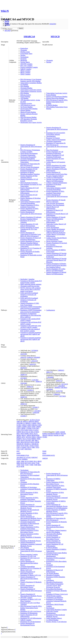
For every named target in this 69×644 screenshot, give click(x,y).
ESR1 (18, 430)
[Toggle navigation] (2, 17)
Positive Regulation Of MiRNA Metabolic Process (56, 511)
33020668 (36, 357)
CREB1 (23, 428)
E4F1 (38, 428)
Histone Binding (25, 110)
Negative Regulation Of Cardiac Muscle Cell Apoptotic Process (56, 166)
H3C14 (33, 432)
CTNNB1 (29, 428)
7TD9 (18, 465)
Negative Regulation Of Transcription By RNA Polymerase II (31, 147)
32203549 (23, 354)
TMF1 (33, 447)
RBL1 (37, 440)
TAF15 (29, 447)
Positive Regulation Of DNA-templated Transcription (30, 209)
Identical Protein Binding (28, 112)
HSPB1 (27, 434)
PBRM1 (34, 439)
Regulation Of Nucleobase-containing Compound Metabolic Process (31, 489)
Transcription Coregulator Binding (31, 83)
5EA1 (35, 461)
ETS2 (22, 430)
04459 (18, 453)
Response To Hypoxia (53, 138)
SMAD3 (51, 435)
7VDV (27, 465)
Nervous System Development (30, 167)
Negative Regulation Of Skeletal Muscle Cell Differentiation (56, 273)
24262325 (23, 357)
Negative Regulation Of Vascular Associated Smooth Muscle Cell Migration (56, 260)
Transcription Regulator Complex (57, 610)
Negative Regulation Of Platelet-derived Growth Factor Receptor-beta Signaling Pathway (56, 265)
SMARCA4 (29, 36)
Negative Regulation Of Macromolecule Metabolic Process (31, 595)
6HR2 (18, 463)
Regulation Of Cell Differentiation (31, 618)
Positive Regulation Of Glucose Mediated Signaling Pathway (30, 242)
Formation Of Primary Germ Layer (57, 594)
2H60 (23, 461)
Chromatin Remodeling (28, 159)
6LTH (22, 463)
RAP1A (23, 440)
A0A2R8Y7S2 (21, 457)
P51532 (19, 459)
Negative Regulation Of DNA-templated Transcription (30, 206)
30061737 (49, 372)
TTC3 (18, 449)
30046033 (58, 388)
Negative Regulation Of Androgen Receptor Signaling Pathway (31, 218)
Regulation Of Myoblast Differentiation (54, 185)
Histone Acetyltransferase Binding (57, 97)
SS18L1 (27, 446)
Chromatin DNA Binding (54, 534)
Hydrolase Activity (26, 103)
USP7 (22, 449)
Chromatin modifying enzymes (30, 286)
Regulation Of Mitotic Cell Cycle (31, 575)
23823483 (61, 386)
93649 (44, 451)
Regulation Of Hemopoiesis (29, 613)
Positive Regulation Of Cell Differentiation (29, 196)
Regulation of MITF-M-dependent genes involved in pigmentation (31, 308)
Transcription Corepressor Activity (31, 91)
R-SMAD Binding (52, 105)
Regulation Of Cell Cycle (28, 556)
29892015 (61, 370)
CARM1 (34, 423)
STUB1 (45, 437)
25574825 (23, 378)
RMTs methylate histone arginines (31, 284)
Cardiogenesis (51, 310)
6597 (18, 451)
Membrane (24, 60)
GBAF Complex (25, 74)
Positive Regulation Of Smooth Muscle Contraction (56, 201)
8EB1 (39, 465)
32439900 (49, 389)
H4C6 (37, 432)
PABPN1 (19, 439)
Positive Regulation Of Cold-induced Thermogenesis (29, 225)
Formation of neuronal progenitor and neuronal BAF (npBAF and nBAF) (31, 334)
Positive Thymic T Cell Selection (56, 622)
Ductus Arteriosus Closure (54, 241)
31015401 (37, 411)
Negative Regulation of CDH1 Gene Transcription (30, 304)
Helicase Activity (26, 95)
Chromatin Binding (26, 88)
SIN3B (37, 442)
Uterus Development (53, 227)
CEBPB (24, 427)
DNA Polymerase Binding (28, 117)
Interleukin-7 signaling (27, 279)
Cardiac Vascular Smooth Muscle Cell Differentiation (56, 239)
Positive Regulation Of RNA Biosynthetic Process (29, 493)
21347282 (35, 380)
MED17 (24, 435)
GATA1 (36, 430)
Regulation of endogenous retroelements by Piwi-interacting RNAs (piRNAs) (31, 315)
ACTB (32, 420)
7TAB (37, 463)
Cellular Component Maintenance (57, 183)
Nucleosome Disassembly (28, 157)
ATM (18, 423)
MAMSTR (51, 434)
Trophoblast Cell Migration (55, 598)
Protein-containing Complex (29, 67)
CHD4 (29, 427)
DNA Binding (25, 86)
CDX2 (40, 425)
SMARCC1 (28, 444)
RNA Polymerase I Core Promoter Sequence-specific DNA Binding (31, 80)
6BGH (40, 461)
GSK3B (62, 432)
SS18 (22, 446)
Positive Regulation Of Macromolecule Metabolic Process (31, 517)
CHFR (33, 427)
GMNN (19, 432)
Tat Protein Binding (26, 107)
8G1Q (18, 466)
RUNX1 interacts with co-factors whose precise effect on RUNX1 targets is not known (31, 289)
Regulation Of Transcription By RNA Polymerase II (30, 165)
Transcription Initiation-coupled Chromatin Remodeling (30, 202)
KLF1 (36, 434)
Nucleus (23, 55)
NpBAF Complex (26, 69)
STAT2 (32, 446)
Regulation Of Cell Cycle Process (31, 611)
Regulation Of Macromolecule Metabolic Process (30, 511)
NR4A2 (39, 437)
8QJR (22, 466)
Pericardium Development (54, 589)
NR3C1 (34, 437)
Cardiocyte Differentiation (54, 178)
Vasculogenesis (51, 136)
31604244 (36, 413)
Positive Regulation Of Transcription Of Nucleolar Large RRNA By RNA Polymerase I (31, 234)
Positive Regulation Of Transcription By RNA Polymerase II (31, 214)
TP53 (37, 447)
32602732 (59, 381)
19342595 (53, 24)
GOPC (58, 432)
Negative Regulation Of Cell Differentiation (29, 192)
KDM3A (45, 434)
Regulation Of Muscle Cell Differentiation (55, 211)
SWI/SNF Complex (26, 64)
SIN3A (32, 442)
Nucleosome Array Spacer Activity (31, 122)
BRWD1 (28, 423)
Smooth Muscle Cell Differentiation (53, 208)
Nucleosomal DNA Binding (29, 109)
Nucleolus (23, 59)
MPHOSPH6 (35, 435)
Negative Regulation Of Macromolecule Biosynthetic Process (29, 579)
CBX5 (39, 423)
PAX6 (29, 439)
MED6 (29, 435)
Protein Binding (25, 97)
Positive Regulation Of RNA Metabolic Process (29, 514)
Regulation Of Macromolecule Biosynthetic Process (30, 524)
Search (7, 21)
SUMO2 (24, 447)
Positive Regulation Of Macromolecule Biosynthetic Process (29, 563)
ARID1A (25, 422)
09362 (44, 453)
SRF (62, 435)
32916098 (50, 377)
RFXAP (27, 442)
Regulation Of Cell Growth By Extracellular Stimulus (56, 134)
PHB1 (39, 439)
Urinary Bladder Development (56, 229)
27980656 (56, 394)
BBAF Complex (25, 72)
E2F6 (34, 428)
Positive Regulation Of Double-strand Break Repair (30, 252)
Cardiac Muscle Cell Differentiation (53, 221)
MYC (24, 437)
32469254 (30, 357)
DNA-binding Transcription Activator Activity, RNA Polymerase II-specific (55, 585)
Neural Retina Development (29, 153)
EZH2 (26, 430)
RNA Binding (25, 93)
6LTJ (26, 463)
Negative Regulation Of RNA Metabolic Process (30, 535)
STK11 (19, 447)
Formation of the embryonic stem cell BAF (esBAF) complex (31, 326)
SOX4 (18, 446)
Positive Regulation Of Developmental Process (28, 624)
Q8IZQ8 (45, 458)
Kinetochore (24, 48)
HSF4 (22, 434)
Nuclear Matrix (25, 62)
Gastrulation (50, 580)
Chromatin (24, 50)
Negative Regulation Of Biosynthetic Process (28, 573)
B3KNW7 (35, 457)
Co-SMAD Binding (52, 620)
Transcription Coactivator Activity (31, 90)
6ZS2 (34, 463)
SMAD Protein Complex (54, 596)
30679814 (64, 388)
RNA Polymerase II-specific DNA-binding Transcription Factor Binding (57, 102)
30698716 (23, 375)
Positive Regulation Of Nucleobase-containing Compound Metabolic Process (31, 506)
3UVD (27, 461)
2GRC (19, 461)
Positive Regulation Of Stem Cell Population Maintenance (31, 239)
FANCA (31, 430)
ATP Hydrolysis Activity (28, 105)
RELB (23, 442)
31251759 (59, 391)
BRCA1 (23, 423)
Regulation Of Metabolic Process (31, 541)
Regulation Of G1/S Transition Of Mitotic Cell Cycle (31, 249)
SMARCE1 (35, 444)
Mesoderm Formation (53, 575)
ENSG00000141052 (49, 455)
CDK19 (24, 425)
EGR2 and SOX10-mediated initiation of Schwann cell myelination (29, 295)
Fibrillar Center (25, 52)
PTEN (18, 440)
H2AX (24, 432)
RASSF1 (29, 440)
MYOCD (55, 36)
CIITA (19, 428)
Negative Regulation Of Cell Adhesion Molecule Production (56, 232)
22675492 (62, 396)
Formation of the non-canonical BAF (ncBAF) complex (30, 330)
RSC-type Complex (26, 66)
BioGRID (8, 31)
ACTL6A (37, 420)
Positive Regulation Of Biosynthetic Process (27, 586)
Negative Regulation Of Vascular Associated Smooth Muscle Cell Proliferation (56, 255)
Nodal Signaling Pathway (54, 618)
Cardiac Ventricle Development (56, 140)
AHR (18, 422)
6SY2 (30, 463)
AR (21, 422)
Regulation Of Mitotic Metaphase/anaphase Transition (30, 173)
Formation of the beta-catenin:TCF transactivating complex (31, 282)
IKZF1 (32, 434)
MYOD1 (63, 434)
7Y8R (35, 465)
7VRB (31, 465)
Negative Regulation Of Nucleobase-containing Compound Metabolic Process (31, 544)
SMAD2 (45, 435)
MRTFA (19, 437)
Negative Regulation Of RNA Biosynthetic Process (30, 531)
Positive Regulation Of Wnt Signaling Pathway (29, 177)
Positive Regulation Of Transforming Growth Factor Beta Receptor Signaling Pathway (57, 174)
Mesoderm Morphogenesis (54, 582)
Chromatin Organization (28, 155)
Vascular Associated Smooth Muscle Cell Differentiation (55, 180)
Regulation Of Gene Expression (30, 520)
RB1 (33, 440)
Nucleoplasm (24, 57)
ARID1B (31, 422)
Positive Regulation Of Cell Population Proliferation (29, 170)
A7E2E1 (28, 457)
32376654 (34, 351)
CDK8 (29, 425)
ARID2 (36, 422)
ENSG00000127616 (23, 455)
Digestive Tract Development (55, 205)
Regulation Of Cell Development (31, 622)
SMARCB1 (20, 444)
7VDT (22, 465)
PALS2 (25, 439)
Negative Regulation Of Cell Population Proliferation (55, 156)
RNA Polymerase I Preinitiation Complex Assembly (30, 151)
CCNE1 (19, 425)
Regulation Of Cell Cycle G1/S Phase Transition (30, 559)
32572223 (64, 384)
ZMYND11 (28, 449)
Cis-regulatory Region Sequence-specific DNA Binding (56, 531)
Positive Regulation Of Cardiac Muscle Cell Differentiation (56, 270)
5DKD (31, 461)
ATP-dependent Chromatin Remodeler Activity (29, 120)
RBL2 (18, 442)
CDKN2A (34, 425)
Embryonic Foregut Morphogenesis (52, 612)
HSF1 (18, 434)
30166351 (23, 368)
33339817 (35, 407)
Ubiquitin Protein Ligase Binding (56, 553)
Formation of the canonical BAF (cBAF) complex (30, 320)
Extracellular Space (26, 54)
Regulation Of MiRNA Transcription (53, 480)
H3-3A (28, 432)
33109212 (30, 390)
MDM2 (19, 435)
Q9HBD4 (25, 459)
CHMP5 (38, 427)
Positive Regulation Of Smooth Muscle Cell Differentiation (56, 218)
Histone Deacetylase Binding (55, 98)
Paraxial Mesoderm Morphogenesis (52, 555)
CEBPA (19, 427)
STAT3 (37, 446)
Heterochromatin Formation (29, 183)
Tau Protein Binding (52, 573)
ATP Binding (24, 98)
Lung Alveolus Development (55, 203)
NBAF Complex (25, 71)
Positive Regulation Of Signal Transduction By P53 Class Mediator (30, 229)
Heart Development (52, 150)
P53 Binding (24, 85)
